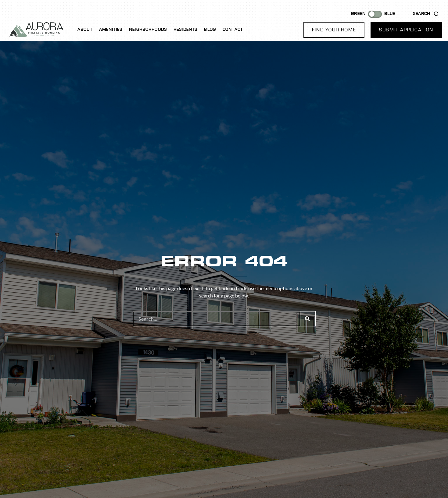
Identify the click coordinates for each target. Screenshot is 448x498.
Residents (185, 30)
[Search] (308, 319)
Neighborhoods (148, 30)
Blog (210, 30)
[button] (334, 30)
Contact (233, 30)
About (85, 30)
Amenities (111, 30)
